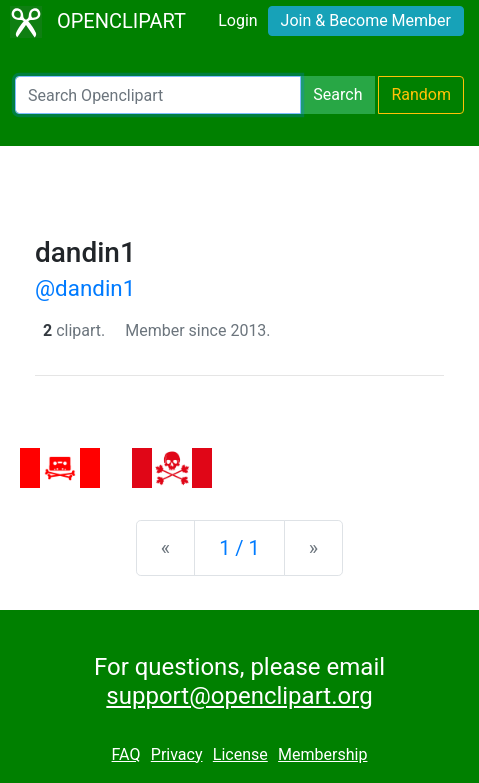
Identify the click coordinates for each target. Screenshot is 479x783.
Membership (322, 754)
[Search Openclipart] (158, 95)
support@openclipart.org (239, 696)
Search (337, 94)
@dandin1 (85, 288)
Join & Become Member (366, 20)
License (240, 754)
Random (421, 94)
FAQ (126, 754)
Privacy (177, 754)
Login (237, 20)
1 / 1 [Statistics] (239, 548)
